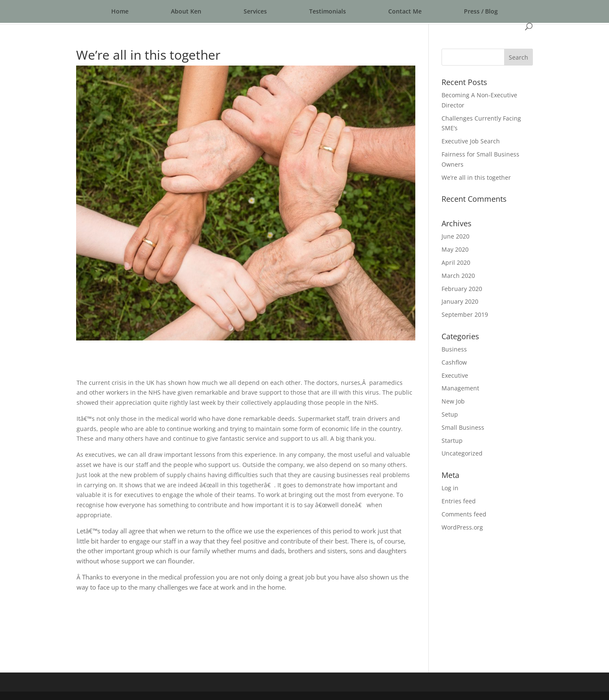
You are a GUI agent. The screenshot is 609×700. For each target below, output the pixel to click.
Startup (452, 441)
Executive (455, 375)
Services (255, 11)
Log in (450, 488)
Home (120, 11)
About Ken (186, 11)
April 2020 (456, 262)
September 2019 (465, 314)
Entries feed (459, 501)
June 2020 (455, 236)
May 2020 (455, 249)
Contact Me (405, 11)
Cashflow (454, 362)
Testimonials (328, 11)
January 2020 (460, 301)
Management (460, 388)
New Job (453, 401)
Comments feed (464, 514)
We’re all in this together (476, 177)
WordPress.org (462, 527)
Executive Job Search (471, 141)
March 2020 (458, 276)
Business (454, 349)
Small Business (463, 427)
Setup (450, 414)
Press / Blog (481, 11)
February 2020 (462, 289)
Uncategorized (462, 453)
